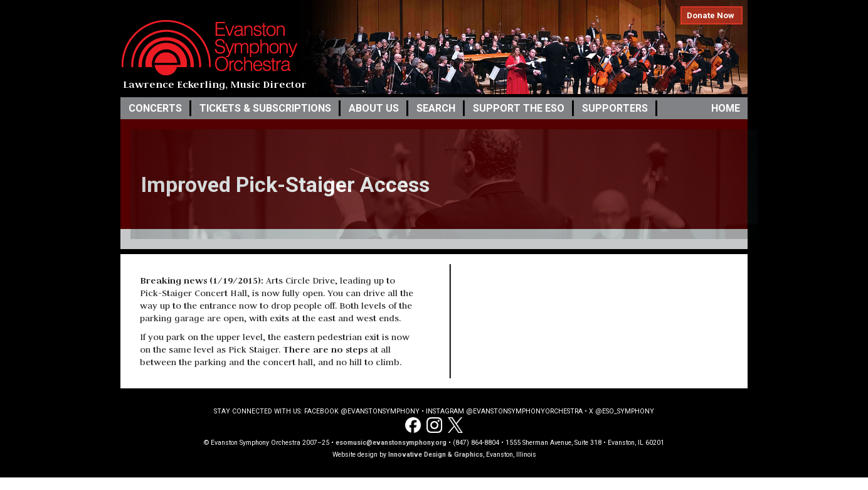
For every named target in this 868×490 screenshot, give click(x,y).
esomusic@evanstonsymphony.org (391, 443)
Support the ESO (519, 108)
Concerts (155, 108)
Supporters (615, 108)
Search (436, 108)
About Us (374, 108)
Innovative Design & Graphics (436, 455)
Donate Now (711, 15)
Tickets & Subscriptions (265, 108)
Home (726, 108)
